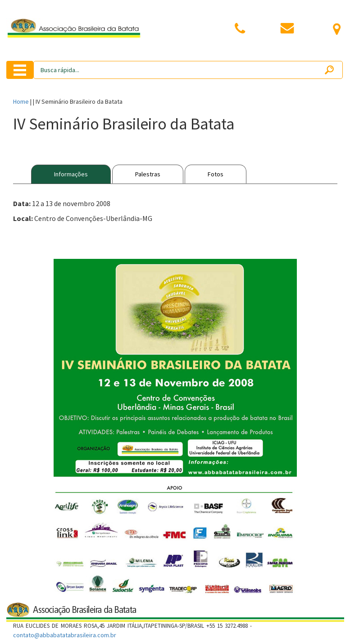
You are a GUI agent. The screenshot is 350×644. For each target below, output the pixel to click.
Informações (71, 174)
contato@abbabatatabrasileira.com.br (65, 635)
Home (21, 101)
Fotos (216, 174)
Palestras (148, 174)
